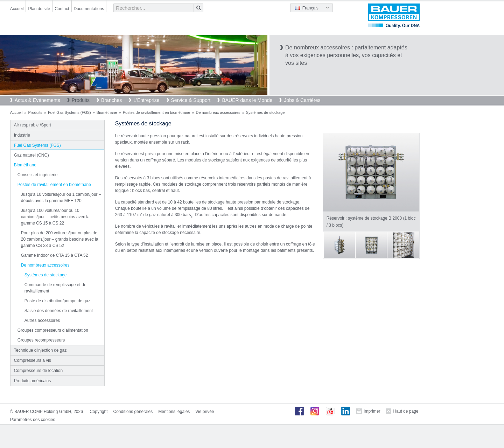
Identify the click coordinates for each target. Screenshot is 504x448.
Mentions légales (174, 412)
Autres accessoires (42, 321)
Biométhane (107, 112)
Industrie (22, 135)
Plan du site (39, 9)
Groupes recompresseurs (41, 340)
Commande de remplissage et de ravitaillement (55, 288)
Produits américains (32, 381)
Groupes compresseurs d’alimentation (53, 330)
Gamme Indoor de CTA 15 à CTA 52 (55, 255)
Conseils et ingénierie (38, 175)
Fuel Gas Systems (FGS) (69, 112)
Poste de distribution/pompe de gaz (57, 301)
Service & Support (191, 100)
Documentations (89, 9)
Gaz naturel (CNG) (31, 155)
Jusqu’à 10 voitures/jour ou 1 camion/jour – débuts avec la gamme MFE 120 (61, 198)
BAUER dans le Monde (247, 100)
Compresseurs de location (38, 371)
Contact (62, 9)
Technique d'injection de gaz (40, 350)
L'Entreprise (146, 100)
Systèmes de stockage (46, 275)
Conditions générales (133, 412)
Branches (111, 100)
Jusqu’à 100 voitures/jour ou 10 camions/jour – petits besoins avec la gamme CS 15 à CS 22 (55, 217)
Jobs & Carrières (302, 100)
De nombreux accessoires (218, 112)
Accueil (17, 9)
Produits (81, 100)
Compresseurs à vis (33, 360)
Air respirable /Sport (33, 125)
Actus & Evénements (37, 100)
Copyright (99, 412)
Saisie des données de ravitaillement (59, 311)
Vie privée (205, 412)
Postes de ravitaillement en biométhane (157, 112)
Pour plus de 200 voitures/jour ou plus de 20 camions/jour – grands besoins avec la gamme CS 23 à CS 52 (60, 239)
